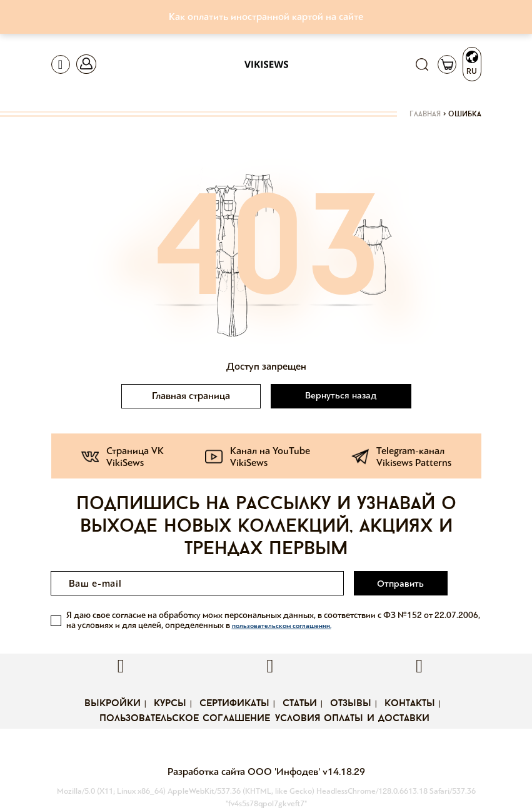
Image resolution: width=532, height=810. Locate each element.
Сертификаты (234, 704)
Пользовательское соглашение (185, 719)
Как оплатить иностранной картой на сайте (266, 17)
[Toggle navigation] (61, 64)
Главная (425, 114)
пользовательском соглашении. (282, 626)
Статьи (300, 704)
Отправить (400, 584)
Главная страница (191, 396)
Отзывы (351, 704)
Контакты (410, 704)
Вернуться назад (341, 395)
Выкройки (113, 704)
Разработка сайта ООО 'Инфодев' (245, 772)
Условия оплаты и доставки (352, 719)
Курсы (170, 704)
